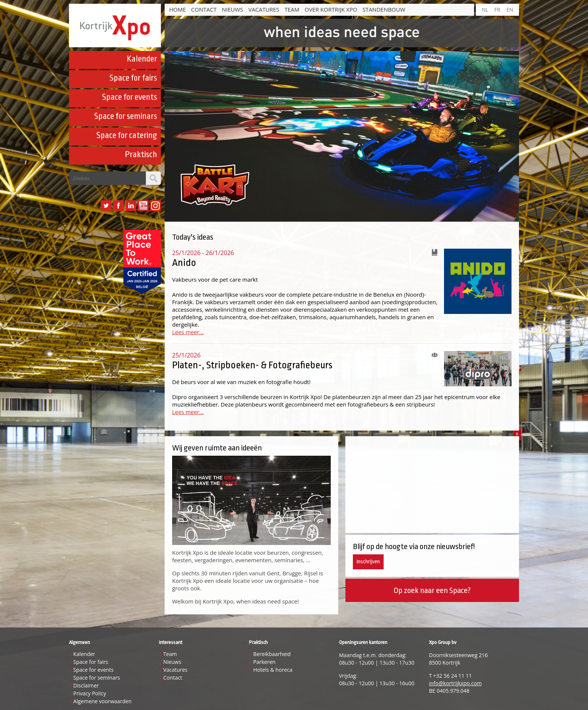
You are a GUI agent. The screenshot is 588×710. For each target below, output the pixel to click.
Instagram (155, 206)
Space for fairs (133, 78)
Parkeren (264, 662)
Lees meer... (188, 332)
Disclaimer (86, 685)
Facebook (118, 206)
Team (292, 9)
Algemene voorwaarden (102, 701)
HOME (178, 9)
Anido (184, 263)
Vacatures (264, 9)
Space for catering (127, 135)
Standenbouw (384, 9)
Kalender (142, 59)
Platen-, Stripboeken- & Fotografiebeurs (252, 365)
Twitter (106, 206)
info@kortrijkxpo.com (455, 683)
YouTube (143, 206)
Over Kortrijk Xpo (331, 9)
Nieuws (232, 9)
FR (497, 10)
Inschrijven (368, 562)
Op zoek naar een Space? (432, 590)
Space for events (130, 97)
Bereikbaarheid (272, 654)
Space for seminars (126, 116)
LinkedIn (131, 206)
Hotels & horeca (273, 670)
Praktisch (141, 155)
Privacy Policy (89, 693)
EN (510, 10)
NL (485, 10)
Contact (204, 9)
